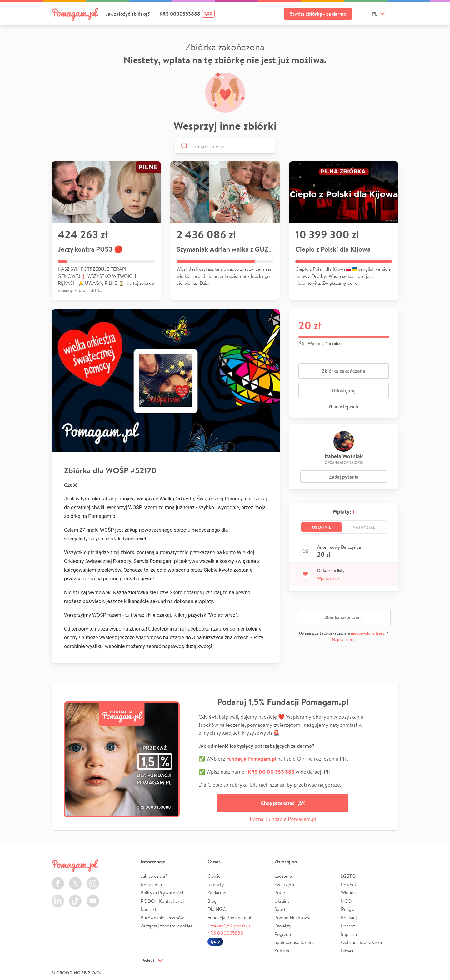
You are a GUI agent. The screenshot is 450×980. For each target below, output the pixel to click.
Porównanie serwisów (162, 918)
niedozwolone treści (368, 633)
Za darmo (217, 893)
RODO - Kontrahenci (162, 901)
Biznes (347, 951)
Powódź (349, 885)
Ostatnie (322, 527)
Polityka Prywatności (162, 893)
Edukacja (350, 918)
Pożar (280, 893)
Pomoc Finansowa (292, 918)
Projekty (283, 926)
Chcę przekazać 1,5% (283, 803)
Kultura (282, 951)
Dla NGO (217, 909)
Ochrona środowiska (361, 942)
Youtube (93, 897)
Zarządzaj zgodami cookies (167, 926)
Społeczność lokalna (295, 942)
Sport (280, 909)
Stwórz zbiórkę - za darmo (318, 14)
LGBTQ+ (350, 876)
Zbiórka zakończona (344, 371)
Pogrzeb (283, 934)
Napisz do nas (344, 639)
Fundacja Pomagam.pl (229, 918)
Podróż (348, 926)
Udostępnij (344, 390)
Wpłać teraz (328, 578)
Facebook (58, 880)
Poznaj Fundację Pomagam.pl (283, 819)
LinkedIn (58, 897)
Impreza (349, 934)
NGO (346, 901)
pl (375, 14)
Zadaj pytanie (344, 477)
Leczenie (283, 876)
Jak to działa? (154, 876)
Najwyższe (364, 527)
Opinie (214, 876)
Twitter (75, 880)
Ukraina (282, 901)
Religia (348, 909)
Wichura (349, 893)
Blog (212, 901)
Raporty (216, 885)
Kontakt (149, 909)
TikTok (75, 897)
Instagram (93, 880)
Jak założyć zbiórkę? (128, 14)
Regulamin (151, 885)
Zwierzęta (284, 885)
